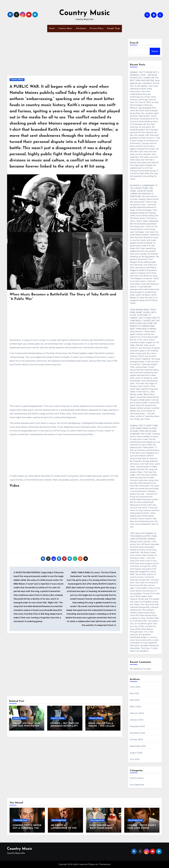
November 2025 (137, 733)
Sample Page (114, 28)
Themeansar (104, 864)
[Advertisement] (65, 57)
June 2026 (135, 687)
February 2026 (137, 713)
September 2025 (138, 746)
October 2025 (136, 740)
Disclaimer (81, 28)
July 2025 (135, 759)
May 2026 (135, 693)
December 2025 (137, 726)
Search (134, 43)
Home (52, 28)
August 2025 (136, 753)
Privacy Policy (97, 28)
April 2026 (135, 700)
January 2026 (137, 720)
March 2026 (136, 707)
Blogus (92, 864)
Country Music (85, 13)
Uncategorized (137, 785)
